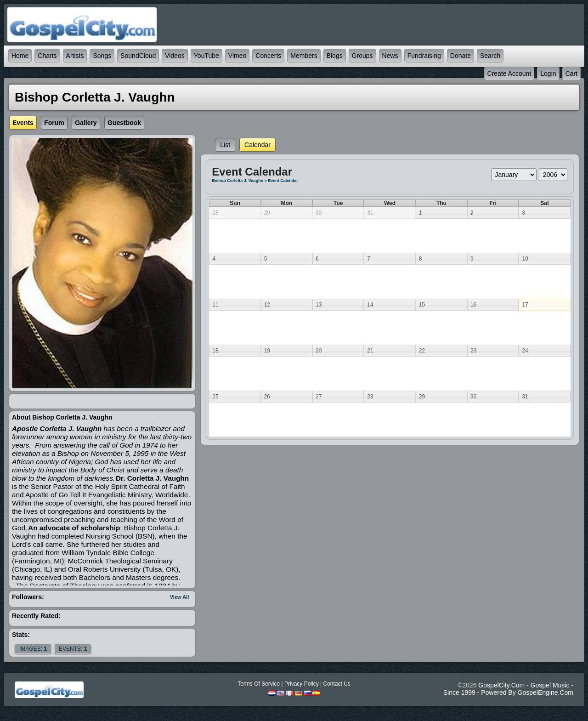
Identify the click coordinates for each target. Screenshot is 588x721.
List (225, 145)
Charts (47, 56)
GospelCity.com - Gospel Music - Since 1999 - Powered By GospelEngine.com (508, 689)
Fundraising (424, 56)
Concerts (268, 56)
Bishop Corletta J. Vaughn (237, 181)
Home (20, 56)
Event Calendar (283, 181)
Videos (175, 56)
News (390, 56)
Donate (461, 56)
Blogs (335, 56)
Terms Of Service (259, 684)
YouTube (206, 56)
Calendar (257, 145)
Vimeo (237, 56)
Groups (362, 56)
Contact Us (336, 684)
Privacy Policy (302, 684)
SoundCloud (138, 56)
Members (304, 56)
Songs (102, 56)
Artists (75, 56)
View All (180, 597)
